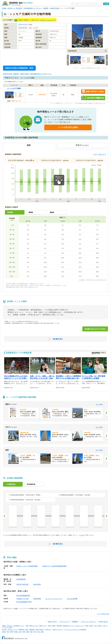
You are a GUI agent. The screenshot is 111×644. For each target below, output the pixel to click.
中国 (35, 632)
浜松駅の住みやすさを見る (95, 329)
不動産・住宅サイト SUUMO (12, 8)
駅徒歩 (52, 212)
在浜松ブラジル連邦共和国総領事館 (54, 566)
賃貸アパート (43, 626)
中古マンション (46, 20)
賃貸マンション (34, 626)
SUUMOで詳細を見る (93, 98)
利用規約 (75, 622)
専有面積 (10, 212)
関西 (28, 632)
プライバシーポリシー (88, 622)
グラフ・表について (100, 154)
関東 (12, 632)
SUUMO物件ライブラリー (33, 8)
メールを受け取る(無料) (68, 127)
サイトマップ (65, 622)
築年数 (31, 212)
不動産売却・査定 (23, 630)
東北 (8, 632)
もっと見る (99, 404)
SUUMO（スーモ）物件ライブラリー (18, 3)
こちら (81, 535)
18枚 (9, 101)
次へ (106, 516)
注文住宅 (4, 630)
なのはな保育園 (72, 599)
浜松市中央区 (55, 8)
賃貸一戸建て (52, 626)
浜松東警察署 (21, 579)
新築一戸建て (89, 626)
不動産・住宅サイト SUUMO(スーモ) (13, 626)
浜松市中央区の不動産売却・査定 (19, 68)
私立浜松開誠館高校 (23, 596)
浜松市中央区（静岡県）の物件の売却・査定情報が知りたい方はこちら (27, 74)
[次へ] (106, 413)
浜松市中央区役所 (23, 584)
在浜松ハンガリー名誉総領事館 (27, 566)
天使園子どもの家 (23, 599)
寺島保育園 (37, 599)
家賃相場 (59, 626)
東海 (24, 632)
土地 (104, 626)
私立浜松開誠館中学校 (24, 602)
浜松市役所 (37, 584)
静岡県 (46, 8)
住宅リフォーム (13, 630)
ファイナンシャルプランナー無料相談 (75, 630)
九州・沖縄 (40, 632)
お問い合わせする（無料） (93, 92)
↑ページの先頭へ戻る (103, 614)
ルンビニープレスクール (54, 599)
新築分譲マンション (69, 626)
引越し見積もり (40, 630)
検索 (107, 4)
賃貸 (27, 626)
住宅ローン (49, 630)
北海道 (4, 632)
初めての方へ (53, 622)
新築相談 (32, 630)
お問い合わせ (103, 622)
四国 (31, 632)
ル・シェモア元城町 (14, 88)
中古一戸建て (98, 626)
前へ (5, 516)
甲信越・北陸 (18, 632)
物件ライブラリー (58, 630)
